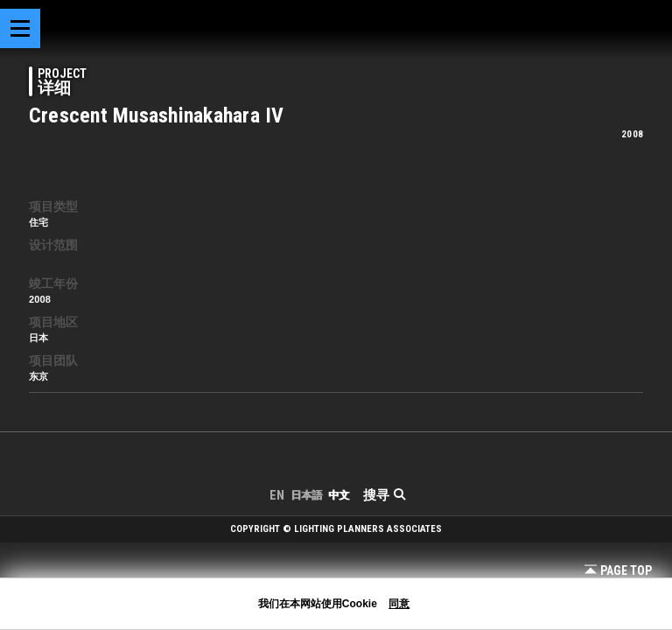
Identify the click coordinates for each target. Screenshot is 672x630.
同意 (399, 604)
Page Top (618, 570)
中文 (339, 495)
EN (277, 495)
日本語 (306, 495)
